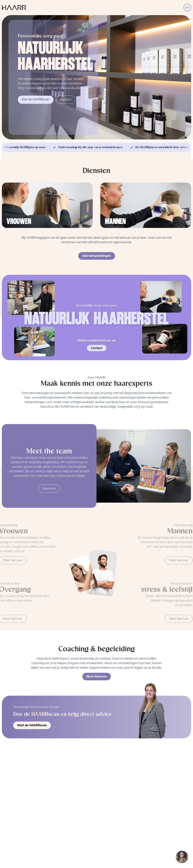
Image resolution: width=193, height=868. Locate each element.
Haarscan (49, 490)
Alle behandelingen (96, 257)
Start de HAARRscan (32, 725)
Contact (66, 99)
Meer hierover (96, 678)
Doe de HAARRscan (36, 99)
